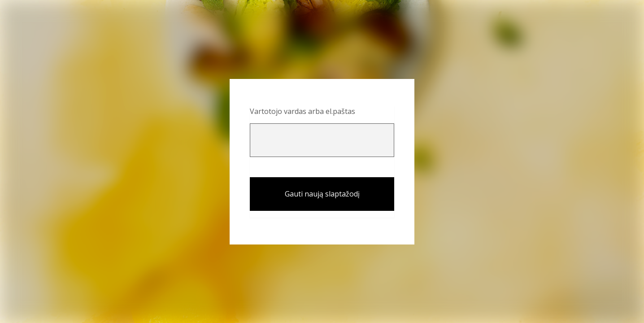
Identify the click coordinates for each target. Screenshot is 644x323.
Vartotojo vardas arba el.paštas (302, 111)
